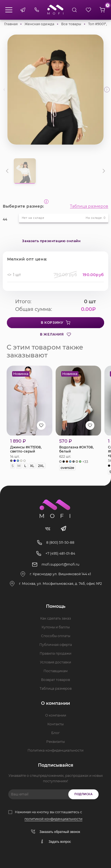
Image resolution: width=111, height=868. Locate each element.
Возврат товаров (55, 680)
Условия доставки (55, 662)
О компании (56, 715)
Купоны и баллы (56, 627)
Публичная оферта (56, 645)
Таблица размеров (89, 206)
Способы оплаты (56, 636)
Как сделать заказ (55, 618)
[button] (107, 90)
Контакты (55, 724)
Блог (55, 733)
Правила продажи (55, 653)
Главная (11, 24)
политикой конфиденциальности (53, 819)
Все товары (71, 24)
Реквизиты (55, 742)
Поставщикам (55, 671)
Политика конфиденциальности (55, 750)
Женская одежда (39, 24)
